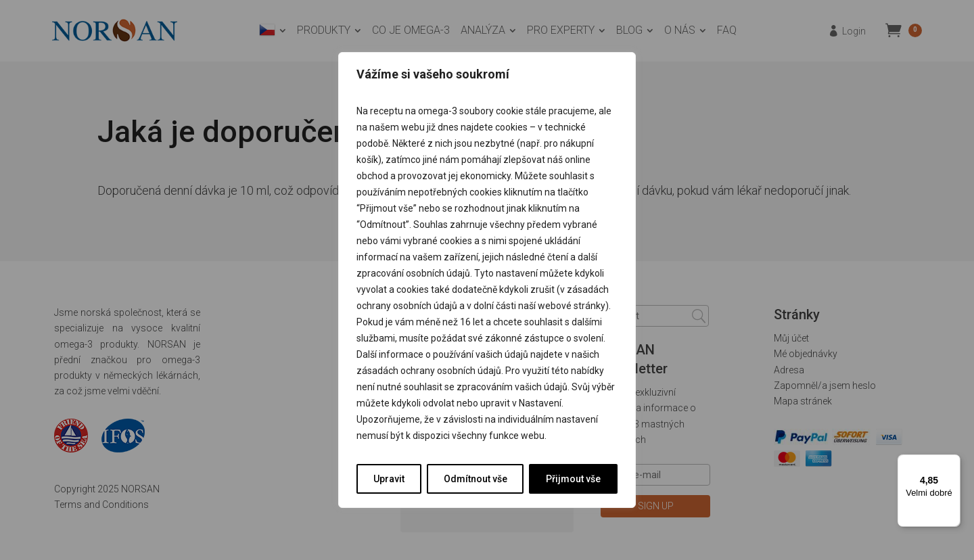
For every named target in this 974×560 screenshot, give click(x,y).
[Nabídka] (952, 463)
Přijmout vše (573, 479)
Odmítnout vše (476, 479)
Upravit (389, 479)
